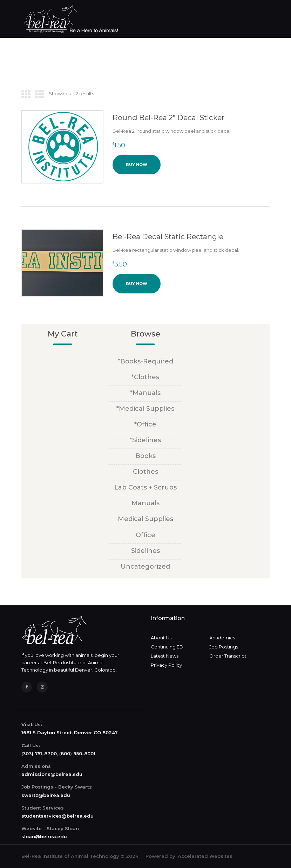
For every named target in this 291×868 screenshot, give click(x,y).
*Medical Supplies (145, 409)
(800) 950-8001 (77, 754)
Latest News (165, 656)
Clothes (145, 472)
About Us (161, 638)
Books (145, 456)
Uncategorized (145, 567)
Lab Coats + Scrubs (145, 487)
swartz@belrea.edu (46, 795)
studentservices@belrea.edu (57, 816)
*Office (145, 424)
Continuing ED (167, 647)
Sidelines (145, 551)
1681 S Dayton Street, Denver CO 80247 (70, 732)
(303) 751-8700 (39, 754)
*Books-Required (145, 361)
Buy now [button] (137, 165)
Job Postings (224, 647)
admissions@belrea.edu (52, 774)
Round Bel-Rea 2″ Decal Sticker (168, 117)
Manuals (145, 503)
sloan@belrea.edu (44, 836)
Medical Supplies (145, 519)
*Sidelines (145, 440)
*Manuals (145, 393)
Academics (222, 638)
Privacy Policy (166, 665)
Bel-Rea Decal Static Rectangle (168, 237)
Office (145, 535)
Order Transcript (228, 656)
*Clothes (145, 377)
